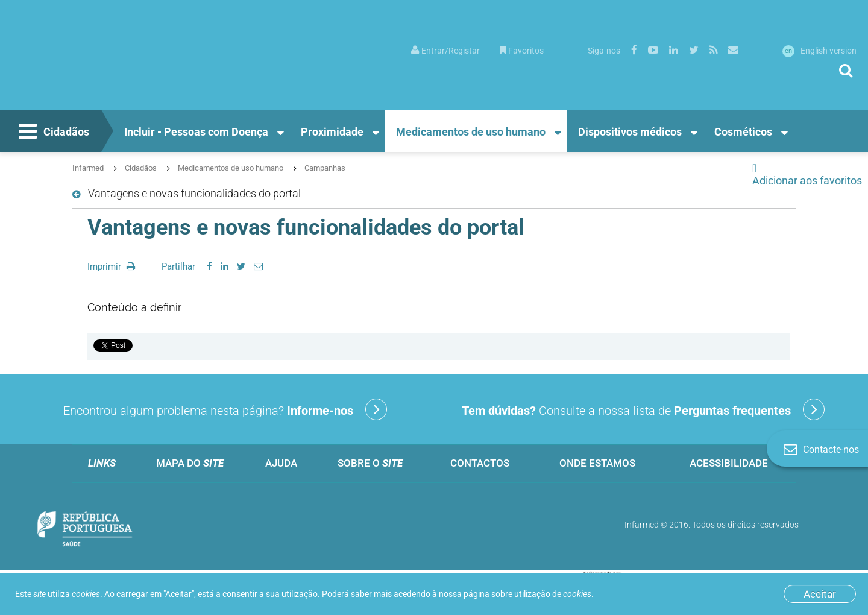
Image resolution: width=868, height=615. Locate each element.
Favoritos (522, 51)
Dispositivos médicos (630, 132)
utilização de (553, 594)
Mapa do (190, 463)
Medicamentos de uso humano (471, 132)
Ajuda (281, 463)
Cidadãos (52, 133)
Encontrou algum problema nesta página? (225, 409)
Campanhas (325, 168)
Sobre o (370, 463)
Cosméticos (743, 132)
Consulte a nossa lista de (643, 409)
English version (819, 51)
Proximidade (332, 132)
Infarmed (88, 168)
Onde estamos (597, 463)
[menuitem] (445, 50)
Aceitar (820, 594)
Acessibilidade (729, 463)
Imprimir (111, 266)
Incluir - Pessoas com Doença (196, 132)
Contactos (480, 463)
